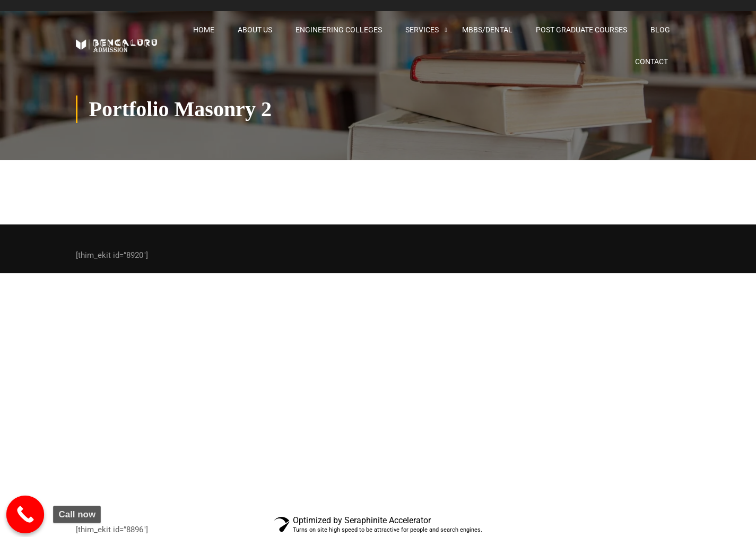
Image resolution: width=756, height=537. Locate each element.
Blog (660, 30)
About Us (255, 30)
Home (204, 30)
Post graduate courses (581, 30)
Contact (651, 62)
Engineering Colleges (339, 30)
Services (422, 30)
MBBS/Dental (487, 30)
